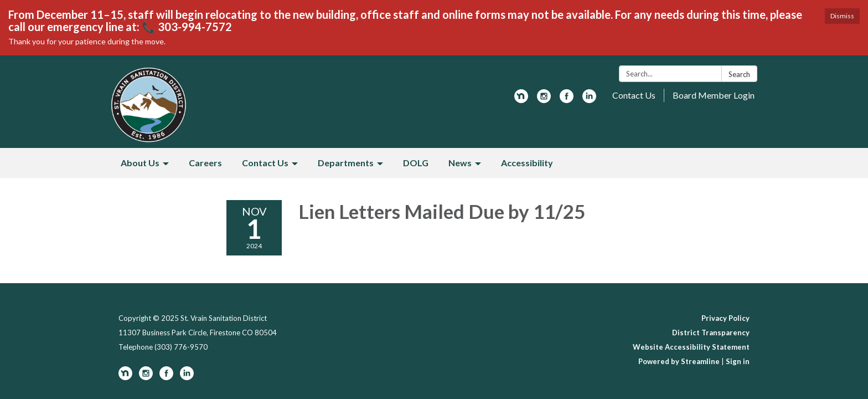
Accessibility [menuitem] (527, 163)
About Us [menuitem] (140, 163)
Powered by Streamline (679, 361)
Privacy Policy (725, 318)
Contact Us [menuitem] (265, 163)
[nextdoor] (521, 99)
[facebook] (567, 99)
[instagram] (544, 99)
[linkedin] (589, 99)
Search (739, 74)
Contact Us (634, 95)
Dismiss (842, 16)
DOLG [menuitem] (416, 163)
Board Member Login (714, 95)
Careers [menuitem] (205, 163)
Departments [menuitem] (346, 163)
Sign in (738, 361)
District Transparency (711, 332)
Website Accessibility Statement (691, 347)
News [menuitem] (460, 163)
